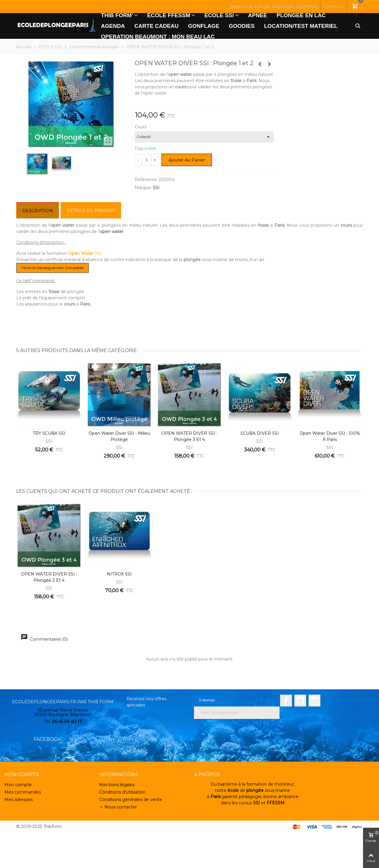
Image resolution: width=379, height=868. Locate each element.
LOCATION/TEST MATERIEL (301, 26)
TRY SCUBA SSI (49, 433)
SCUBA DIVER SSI (260, 433)
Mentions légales (117, 785)
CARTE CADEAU (156, 26)
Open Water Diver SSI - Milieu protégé (119, 436)
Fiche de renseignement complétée (53, 268)
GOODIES (242, 26)
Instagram (314, 701)
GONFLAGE (204, 26)
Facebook (286, 701)
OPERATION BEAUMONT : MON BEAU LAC (158, 37)
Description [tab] (38, 211)
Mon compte (18, 785)
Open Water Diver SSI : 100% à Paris (330, 436)
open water (112, 231)
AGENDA (113, 26)
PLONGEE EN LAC (301, 15)
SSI (156, 188)
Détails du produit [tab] (91, 211)
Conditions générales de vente (131, 800)
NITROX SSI (119, 574)
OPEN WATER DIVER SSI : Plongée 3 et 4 (189, 436)
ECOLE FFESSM (169, 15)
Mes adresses (19, 800)
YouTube (300, 701)
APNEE (258, 15)
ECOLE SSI (219, 15)
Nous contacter (118, 807)
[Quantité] (147, 160)
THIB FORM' (117, 15)
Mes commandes (23, 792)
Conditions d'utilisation (122, 792)
